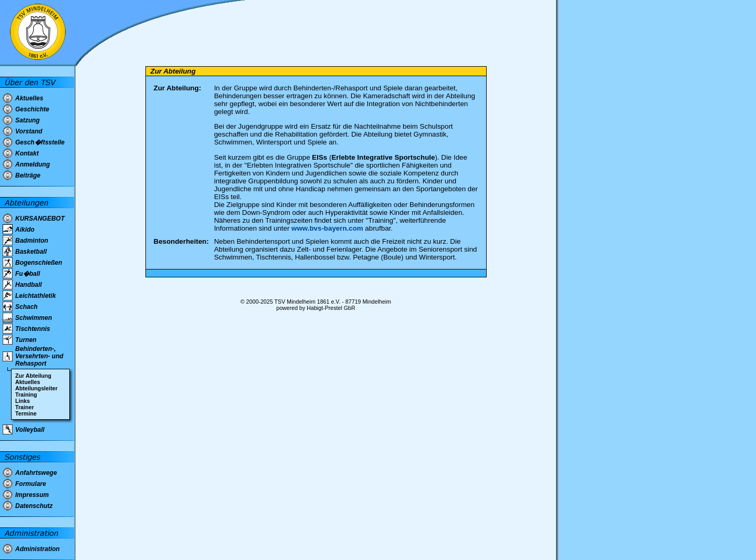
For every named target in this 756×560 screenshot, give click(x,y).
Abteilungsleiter (36, 388)
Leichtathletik (35, 296)
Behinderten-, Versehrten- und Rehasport (39, 356)
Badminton (32, 241)
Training (26, 395)
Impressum (32, 495)
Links (23, 401)
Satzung (28, 120)
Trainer (25, 407)
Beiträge (28, 175)
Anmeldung (33, 164)
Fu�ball (28, 274)
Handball (29, 285)
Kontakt (27, 153)
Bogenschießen (39, 263)
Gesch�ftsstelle (40, 142)
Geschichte (32, 109)
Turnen (26, 340)
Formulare (31, 484)
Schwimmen (34, 318)
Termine (26, 413)
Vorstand (29, 131)
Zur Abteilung (33, 376)
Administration (38, 549)
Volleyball (30, 430)
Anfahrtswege (36, 473)
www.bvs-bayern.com (327, 228)
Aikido (25, 230)
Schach (27, 307)
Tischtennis (33, 329)
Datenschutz (34, 506)
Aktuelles (29, 98)
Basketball (31, 252)
